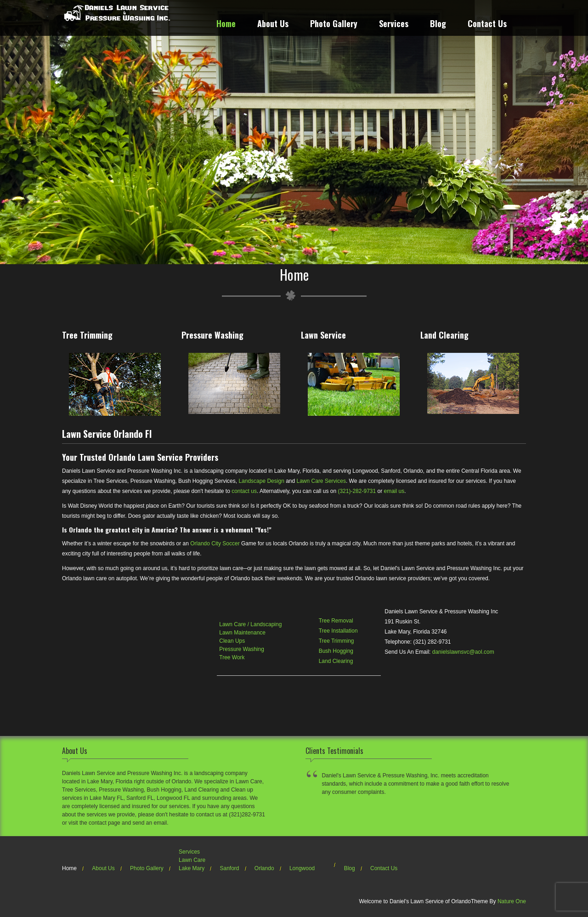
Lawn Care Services (321, 481)
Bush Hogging (336, 651)
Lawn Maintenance (242, 633)
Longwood (302, 868)
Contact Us (487, 25)
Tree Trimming (336, 641)
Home (226, 25)
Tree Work (232, 657)
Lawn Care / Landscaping (250, 624)
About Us (273, 25)
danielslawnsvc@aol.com (463, 652)
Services (394, 25)
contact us (244, 491)
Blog (438, 25)
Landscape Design (261, 481)
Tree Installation (338, 631)
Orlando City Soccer (215, 543)
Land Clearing (336, 661)
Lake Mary (192, 868)
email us (394, 491)
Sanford (229, 868)
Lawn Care (192, 860)
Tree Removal (336, 621)
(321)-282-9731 (357, 491)
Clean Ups (232, 641)
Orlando (264, 868)
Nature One (512, 901)
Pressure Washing (242, 649)
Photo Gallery (334, 25)
